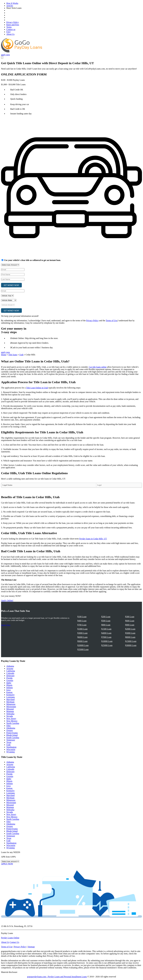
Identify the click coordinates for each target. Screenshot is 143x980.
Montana (10, 711)
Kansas (9, 692)
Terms (9, 27)
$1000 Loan (82, 629)
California (11, 671)
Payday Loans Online (10, 938)
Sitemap (31, 947)
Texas (9, 742)
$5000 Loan (130, 633)
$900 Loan (130, 625)
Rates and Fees (13, 25)
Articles (10, 6)
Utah (21, 355)
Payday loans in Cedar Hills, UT (93, 539)
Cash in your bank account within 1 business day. (32, 348)
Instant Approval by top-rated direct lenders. (30, 343)
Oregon (10, 730)
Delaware (10, 676)
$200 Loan (106, 617)
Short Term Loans (14, 8)
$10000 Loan (107, 641)
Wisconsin (11, 749)
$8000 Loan (130, 637)
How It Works (12, 3)
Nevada (10, 716)
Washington (11, 747)
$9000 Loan (82, 641)
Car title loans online (98, 367)
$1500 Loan (106, 629)
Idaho (9, 683)
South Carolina (13, 738)
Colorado (10, 673)
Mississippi (11, 707)
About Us (10, 34)
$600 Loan (130, 621)
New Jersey (11, 718)
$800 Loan (106, 625)
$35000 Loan (83, 649)
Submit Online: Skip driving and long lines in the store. (35, 338)
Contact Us (15, 942)
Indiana (10, 688)
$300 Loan (130, 617)
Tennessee (11, 740)
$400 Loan (82, 621)
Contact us (11, 29)
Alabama (10, 666)
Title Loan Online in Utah (37, 388)
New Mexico (12, 721)
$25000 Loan (107, 645)
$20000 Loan (83, 645)
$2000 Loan (130, 629)
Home (4, 355)
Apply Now (6, 625)
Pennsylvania (12, 733)
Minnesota (11, 704)
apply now (5, 55)
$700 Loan (82, 625)
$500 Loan (106, 621)
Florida (9, 678)
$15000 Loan (131, 641)
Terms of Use (111, 321)
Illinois (9, 685)
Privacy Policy (13, 22)
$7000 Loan (106, 637)
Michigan (10, 702)
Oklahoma (11, 728)
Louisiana (11, 697)
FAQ (8, 32)
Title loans (13, 355)
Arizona (10, 668)
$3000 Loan (82, 633)
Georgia (10, 680)
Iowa (8, 690)
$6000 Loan (82, 637)
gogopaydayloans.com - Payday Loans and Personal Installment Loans (57, 977)
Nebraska (10, 714)
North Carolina (13, 723)
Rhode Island (12, 735)
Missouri (10, 709)
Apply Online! (7, 600)
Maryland (10, 699)
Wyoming (11, 752)
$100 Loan (82, 617)
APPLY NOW (7, 864)
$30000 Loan (131, 645)
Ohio (8, 726)
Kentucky (10, 695)
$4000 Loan (106, 633)
